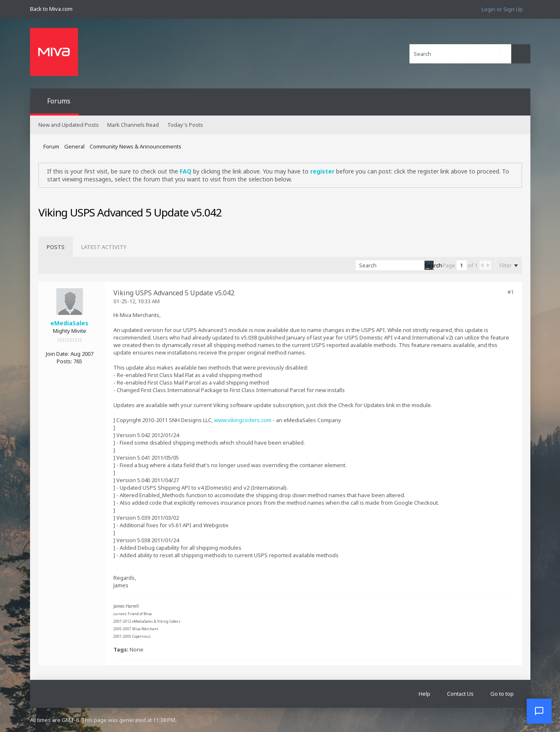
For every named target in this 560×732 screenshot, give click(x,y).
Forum (51, 146)
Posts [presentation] (56, 247)
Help (424, 694)
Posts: (64, 361)
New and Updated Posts (69, 125)
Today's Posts (185, 125)
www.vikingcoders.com (243, 420)
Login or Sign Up (502, 9)
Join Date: (58, 354)
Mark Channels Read (133, 125)
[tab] (56, 247)
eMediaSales (69, 323)
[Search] (460, 54)
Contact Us (460, 694)
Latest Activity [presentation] (104, 247)
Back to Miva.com (51, 9)
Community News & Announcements (136, 146)
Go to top (502, 694)
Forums (59, 101)
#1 (511, 292)
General (74, 146)
